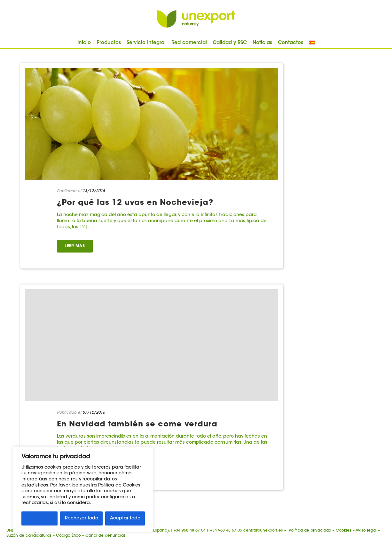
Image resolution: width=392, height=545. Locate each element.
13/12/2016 (94, 191)
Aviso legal (366, 531)
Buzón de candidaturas (29, 536)
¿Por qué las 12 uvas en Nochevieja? (135, 203)
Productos (109, 43)
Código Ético (68, 536)
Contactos (290, 43)
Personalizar (40, 518)
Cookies (344, 531)
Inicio (84, 43)
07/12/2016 (94, 413)
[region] (83, 489)
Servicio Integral (146, 43)
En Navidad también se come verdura (137, 424)
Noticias (262, 43)
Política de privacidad (310, 531)
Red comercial (189, 43)
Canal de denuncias (106, 536)
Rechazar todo (82, 518)
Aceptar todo (125, 518)
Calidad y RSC (230, 43)
